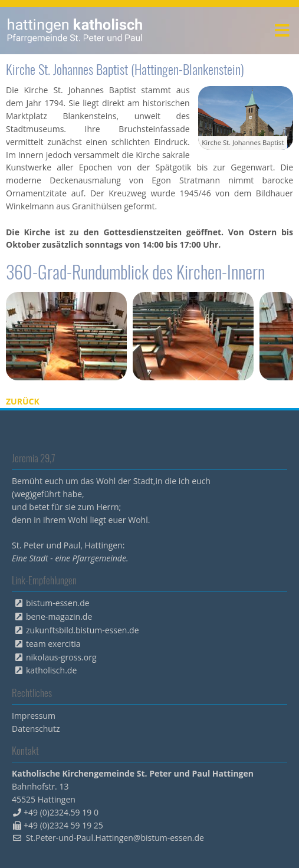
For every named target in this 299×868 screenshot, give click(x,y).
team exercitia (53, 644)
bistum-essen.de (58, 603)
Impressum (34, 716)
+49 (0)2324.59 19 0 (61, 812)
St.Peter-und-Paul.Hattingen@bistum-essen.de (115, 838)
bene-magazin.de (59, 617)
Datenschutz (36, 729)
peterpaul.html (75, 31)
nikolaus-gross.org (61, 657)
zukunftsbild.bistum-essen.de (83, 630)
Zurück (23, 401)
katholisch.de (51, 670)
